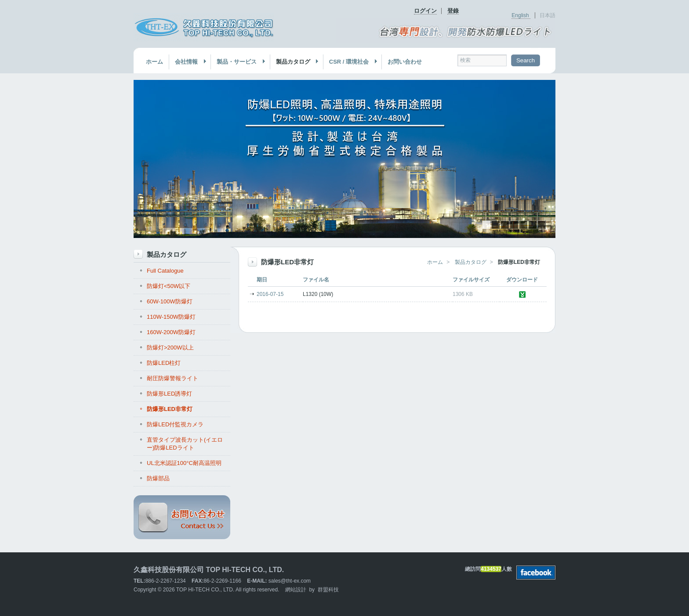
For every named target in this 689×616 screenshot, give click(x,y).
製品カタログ (295, 62)
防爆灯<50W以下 (169, 286)
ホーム (154, 62)
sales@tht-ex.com (290, 581)
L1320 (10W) (318, 294)
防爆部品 (158, 478)
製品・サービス (238, 62)
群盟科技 (328, 590)
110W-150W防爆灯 (171, 317)
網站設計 (296, 590)
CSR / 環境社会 (350, 62)
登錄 (453, 11)
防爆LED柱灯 (164, 363)
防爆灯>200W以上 (170, 348)
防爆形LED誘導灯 (169, 394)
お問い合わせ (405, 62)
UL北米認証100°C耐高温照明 (184, 463)
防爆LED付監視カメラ (175, 424)
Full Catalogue (165, 271)
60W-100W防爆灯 (170, 301)
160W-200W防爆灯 (171, 332)
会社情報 (188, 62)
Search (526, 60)
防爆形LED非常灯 (170, 409)
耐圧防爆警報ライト (172, 378)
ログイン (425, 11)
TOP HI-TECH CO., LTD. (205, 590)
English (521, 15)
